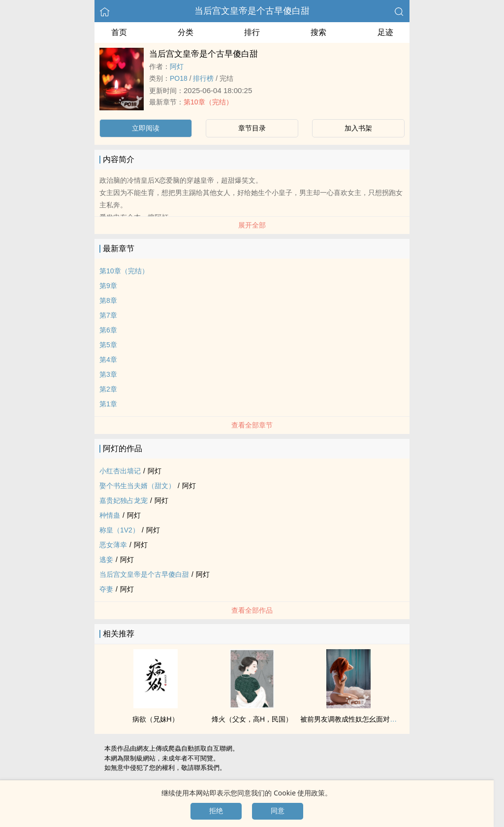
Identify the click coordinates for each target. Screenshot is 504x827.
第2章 (108, 389)
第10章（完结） (208, 102)
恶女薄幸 (113, 545)
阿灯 (177, 66)
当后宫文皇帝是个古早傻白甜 (252, 11)
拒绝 (216, 811)
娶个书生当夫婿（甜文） (137, 486)
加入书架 (358, 128)
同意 (278, 811)
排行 (252, 32)
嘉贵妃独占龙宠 (124, 500)
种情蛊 (110, 515)
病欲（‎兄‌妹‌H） (156, 719)
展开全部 (252, 225)
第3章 (108, 374)
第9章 (108, 286)
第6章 (108, 330)
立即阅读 (146, 128)
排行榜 (203, 78)
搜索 (318, 32)
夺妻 (106, 589)
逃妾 (106, 560)
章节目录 (252, 128)
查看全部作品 (252, 610)
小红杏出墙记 (120, 471)
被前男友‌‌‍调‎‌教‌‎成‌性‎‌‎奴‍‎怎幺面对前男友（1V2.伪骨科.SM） (386, 719)
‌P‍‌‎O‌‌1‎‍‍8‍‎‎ (179, 78)
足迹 (385, 32)
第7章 (108, 315)
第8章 (108, 300)
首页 (119, 32)
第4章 (108, 360)
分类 (186, 32)
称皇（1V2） (119, 530)
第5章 (108, 345)
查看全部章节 (252, 425)
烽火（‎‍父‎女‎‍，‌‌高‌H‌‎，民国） (252, 719)
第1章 (108, 404)
